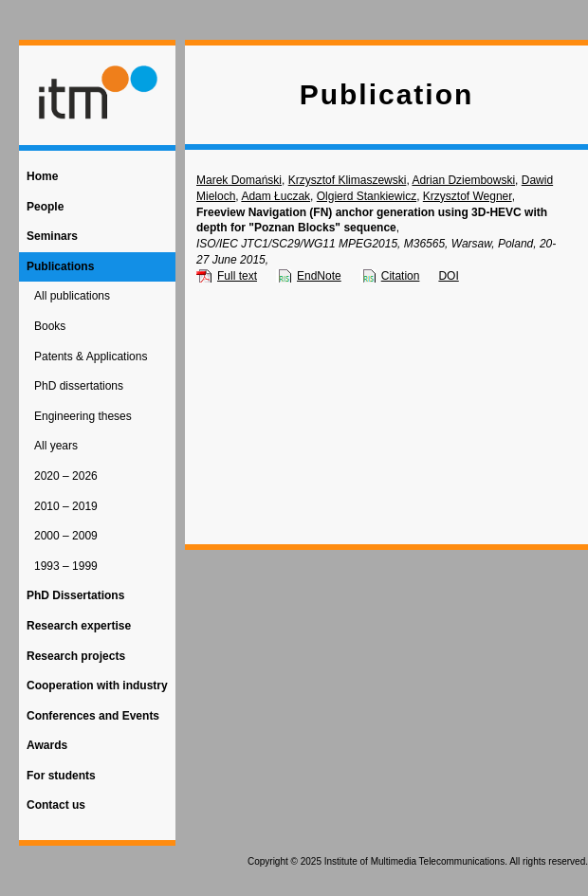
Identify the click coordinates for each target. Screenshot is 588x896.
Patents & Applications (91, 357)
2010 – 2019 (66, 506)
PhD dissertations (79, 386)
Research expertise (79, 626)
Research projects (76, 656)
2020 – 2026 (66, 476)
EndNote (319, 276)
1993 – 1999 (66, 566)
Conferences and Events (93, 716)
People (45, 207)
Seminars (52, 236)
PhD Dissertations (75, 595)
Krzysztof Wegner (468, 196)
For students (61, 776)
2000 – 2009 (66, 536)
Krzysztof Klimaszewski (348, 180)
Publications (60, 266)
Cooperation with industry (97, 686)
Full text (237, 276)
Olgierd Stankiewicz (367, 196)
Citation (401, 276)
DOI (448, 276)
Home (42, 176)
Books (50, 326)
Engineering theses (83, 416)
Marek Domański (239, 180)
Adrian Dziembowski (463, 180)
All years (56, 446)
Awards (47, 745)
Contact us (56, 805)
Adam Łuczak (276, 196)
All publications (72, 296)
